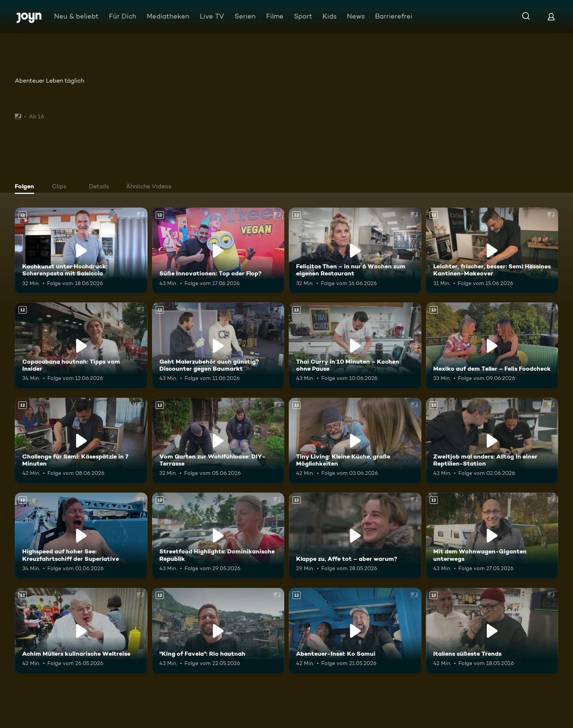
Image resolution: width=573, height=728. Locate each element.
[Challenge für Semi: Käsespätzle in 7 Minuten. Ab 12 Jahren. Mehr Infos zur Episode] (81, 441)
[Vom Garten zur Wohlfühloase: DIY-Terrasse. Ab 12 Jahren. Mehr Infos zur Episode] (218, 441)
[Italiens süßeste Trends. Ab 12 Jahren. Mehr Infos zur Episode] (492, 631)
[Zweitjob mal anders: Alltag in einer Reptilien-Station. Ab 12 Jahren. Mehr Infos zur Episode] (492, 441)
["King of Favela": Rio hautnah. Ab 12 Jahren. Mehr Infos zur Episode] (218, 631)
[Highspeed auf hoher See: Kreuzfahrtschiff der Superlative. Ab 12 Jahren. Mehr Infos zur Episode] (81, 536)
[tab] (26, 187)
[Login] (551, 16)
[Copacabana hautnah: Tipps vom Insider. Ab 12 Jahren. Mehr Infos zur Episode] (81, 345)
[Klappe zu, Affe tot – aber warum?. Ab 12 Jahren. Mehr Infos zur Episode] (355, 536)
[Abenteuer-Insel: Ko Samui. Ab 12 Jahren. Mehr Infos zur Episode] (355, 631)
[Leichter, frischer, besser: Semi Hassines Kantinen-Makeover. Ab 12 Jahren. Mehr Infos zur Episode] (492, 251)
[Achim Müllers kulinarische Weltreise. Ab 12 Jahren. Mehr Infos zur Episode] (81, 631)
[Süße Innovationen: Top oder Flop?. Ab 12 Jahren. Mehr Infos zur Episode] (218, 251)
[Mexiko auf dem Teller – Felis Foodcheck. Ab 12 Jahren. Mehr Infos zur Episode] (492, 345)
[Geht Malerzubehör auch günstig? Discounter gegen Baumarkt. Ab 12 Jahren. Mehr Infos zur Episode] (218, 345)
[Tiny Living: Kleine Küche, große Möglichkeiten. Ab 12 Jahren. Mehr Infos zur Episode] (355, 441)
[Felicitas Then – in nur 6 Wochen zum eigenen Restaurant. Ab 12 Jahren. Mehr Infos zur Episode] (355, 251)
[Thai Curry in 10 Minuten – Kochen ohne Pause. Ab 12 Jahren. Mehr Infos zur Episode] (355, 345)
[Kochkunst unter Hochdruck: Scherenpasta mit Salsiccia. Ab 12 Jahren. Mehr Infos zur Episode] (81, 251)
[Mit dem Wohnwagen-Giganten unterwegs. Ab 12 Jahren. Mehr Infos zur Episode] (492, 536)
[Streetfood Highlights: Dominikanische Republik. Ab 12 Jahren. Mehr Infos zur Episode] (218, 536)
